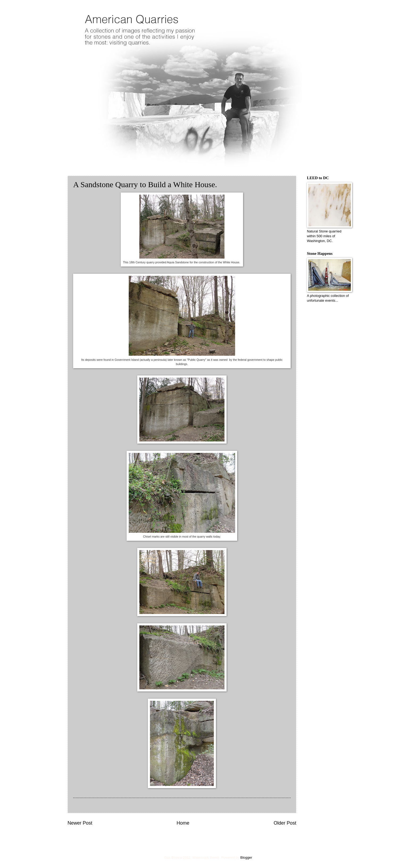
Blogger (246, 857)
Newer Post (80, 823)
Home (183, 823)
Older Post (285, 823)
